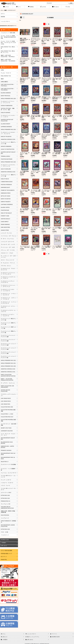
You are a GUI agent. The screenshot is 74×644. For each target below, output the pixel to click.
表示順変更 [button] (50, 18)
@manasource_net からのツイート (8, 26)
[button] (68, 7)
